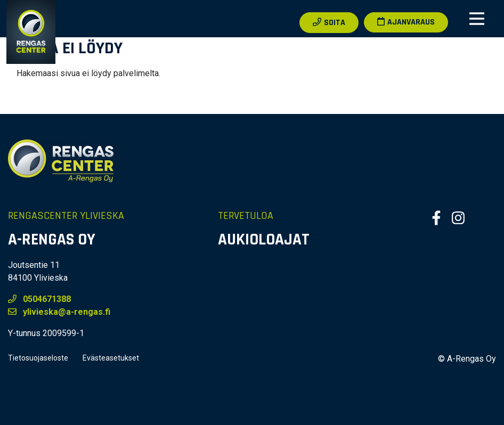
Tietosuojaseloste (38, 358)
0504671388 (39, 299)
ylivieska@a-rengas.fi (59, 312)
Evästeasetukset (111, 358)
